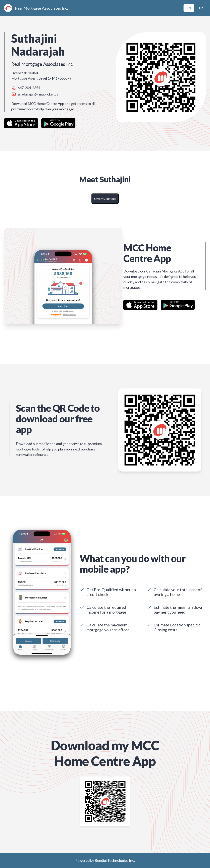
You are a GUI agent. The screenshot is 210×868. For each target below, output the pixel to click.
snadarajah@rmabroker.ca (38, 94)
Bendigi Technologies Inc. (115, 860)
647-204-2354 (29, 88)
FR (201, 8)
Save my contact (105, 199)
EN (189, 8)
